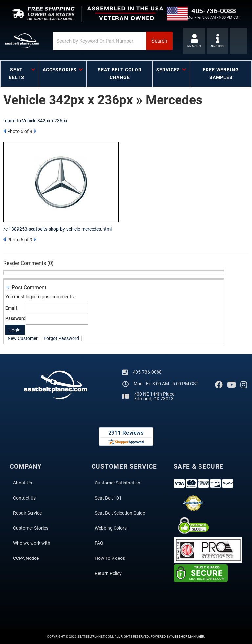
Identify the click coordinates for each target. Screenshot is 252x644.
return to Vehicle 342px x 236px (35, 121)
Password (15, 318)
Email (11, 308)
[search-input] (100, 41)
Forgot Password (61, 338)
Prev (4, 131)
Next (35, 131)
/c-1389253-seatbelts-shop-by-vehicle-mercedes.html (57, 229)
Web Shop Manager (188, 637)
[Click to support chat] (218, 41)
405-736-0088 (147, 372)
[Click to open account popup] (194, 41)
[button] (113, 41)
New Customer (23, 338)
